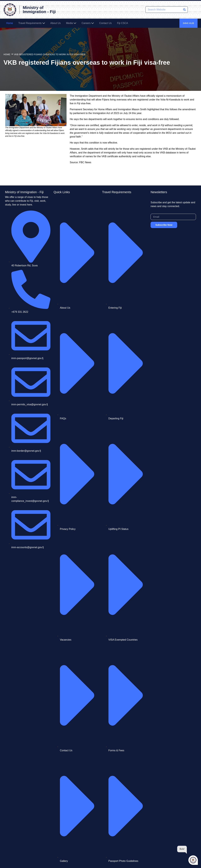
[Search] (184, 10)
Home (7, 54)
